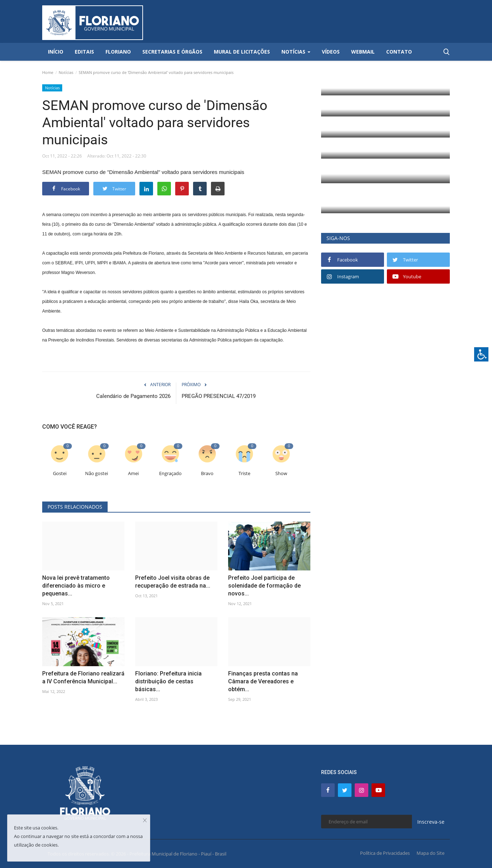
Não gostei (97, 473)
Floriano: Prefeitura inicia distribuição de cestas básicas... (168, 681)
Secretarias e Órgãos (172, 52)
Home (48, 72)
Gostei (60, 473)
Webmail (363, 52)
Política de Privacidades (385, 853)
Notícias (66, 72)
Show (281, 473)
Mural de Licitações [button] (242, 52)
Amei (133, 473)
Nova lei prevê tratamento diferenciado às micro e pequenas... (76, 586)
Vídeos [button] (331, 52)
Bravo (207, 473)
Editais (84, 52)
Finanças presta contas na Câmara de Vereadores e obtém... (263, 681)
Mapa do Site (431, 853)
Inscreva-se (431, 822)
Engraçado (170, 473)
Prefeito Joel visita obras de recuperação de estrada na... (173, 582)
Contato (399, 52)
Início (56, 52)
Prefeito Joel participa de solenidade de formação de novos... (264, 586)
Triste (244, 473)
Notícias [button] (296, 52)
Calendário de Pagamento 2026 (133, 396)
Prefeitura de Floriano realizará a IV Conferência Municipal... (83, 677)
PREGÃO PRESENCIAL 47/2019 (219, 396)
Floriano (118, 52)
